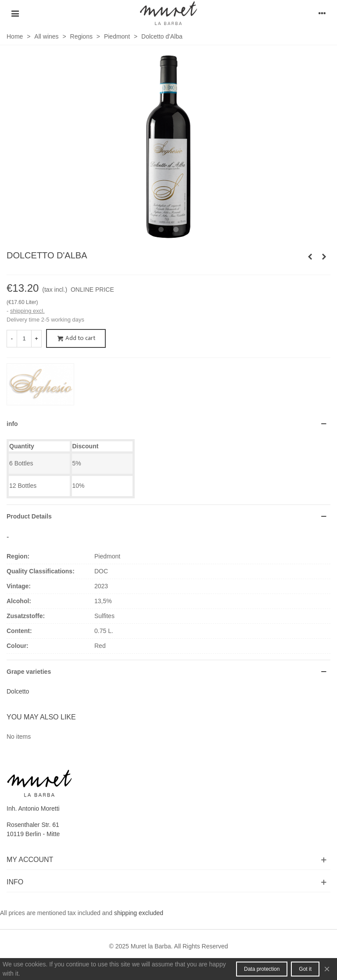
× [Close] (327, 969)
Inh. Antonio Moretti (33, 808)
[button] (161, 230)
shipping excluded (139, 913)
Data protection (262, 969)
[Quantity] (24, 339)
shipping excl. (27, 311)
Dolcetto (18, 691)
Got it (305, 969)
